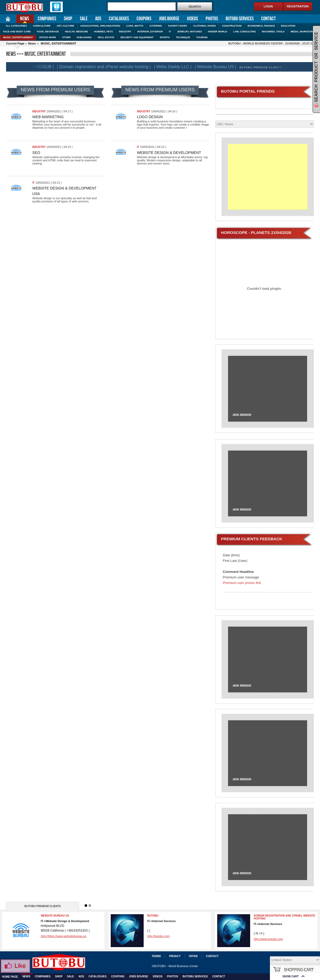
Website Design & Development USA (64, 191)
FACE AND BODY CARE (17, 32)
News (23, 18)
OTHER (66, 37)
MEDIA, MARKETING (303, 32)
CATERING (156, 26)
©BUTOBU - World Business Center (175, 966)
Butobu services (240, 19)
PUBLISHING (84, 37)
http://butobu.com (158, 936)
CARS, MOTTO (135, 26)
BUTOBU (153, 916)
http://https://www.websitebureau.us (63, 936)
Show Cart (291, 976)
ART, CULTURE (66, 26)
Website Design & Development (169, 153)
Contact (268, 19)
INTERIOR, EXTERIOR (150, 32)
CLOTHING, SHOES (205, 26)
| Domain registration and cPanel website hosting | (107, 67)
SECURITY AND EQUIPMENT (137, 37)
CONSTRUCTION (232, 26)
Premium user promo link (242, 583)
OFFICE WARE (47, 37)
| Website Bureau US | (219, 67)
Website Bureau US (55, 916)
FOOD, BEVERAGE (48, 32)
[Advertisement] (268, 177)
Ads (98, 19)
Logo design (150, 117)
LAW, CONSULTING (245, 32)
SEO (36, 153)
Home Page (8, 19)
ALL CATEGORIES (16, 26)
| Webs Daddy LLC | (176, 67)
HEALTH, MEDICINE (76, 32)
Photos (212, 19)
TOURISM (202, 37)
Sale (84, 19)
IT (170, 32)
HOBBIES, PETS (104, 32)
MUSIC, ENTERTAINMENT (18, 37)
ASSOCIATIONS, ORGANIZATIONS (100, 26)
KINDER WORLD (218, 32)
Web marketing (48, 117)
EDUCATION (288, 26)
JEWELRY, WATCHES (190, 32)
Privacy (175, 956)
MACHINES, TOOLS (273, 32)
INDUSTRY (125, 32)
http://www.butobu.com (268, 939)
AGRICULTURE (42, 26)
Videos (192, 19)
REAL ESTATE (106, 37)
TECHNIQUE (183, 37)
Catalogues (119, 19)
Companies (47, 19)
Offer (193, 956)
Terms (156, 956)
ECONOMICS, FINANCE (261, 26)
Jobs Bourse (169, 19)
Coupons (144, 19)
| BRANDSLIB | (43, 67)
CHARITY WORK (178, 26)
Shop (68, 19)
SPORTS (165, 37)
